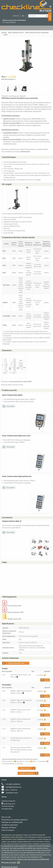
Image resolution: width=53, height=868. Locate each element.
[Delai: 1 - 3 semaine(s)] (45, 682)
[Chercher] (47, 16)
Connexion (16, 16)
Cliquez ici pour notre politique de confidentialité (33, 859)
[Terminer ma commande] (28, 782)
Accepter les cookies (12, 862)
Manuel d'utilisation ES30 (16, 618)
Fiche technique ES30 (15, 611)
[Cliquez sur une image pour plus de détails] (9, 412)
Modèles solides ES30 (15, 624)
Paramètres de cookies (10, 867)
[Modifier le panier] (27, 777)
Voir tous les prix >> (9, 79)
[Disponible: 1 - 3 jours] (45, 756)
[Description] (17, 684)
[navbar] (3, 28)
